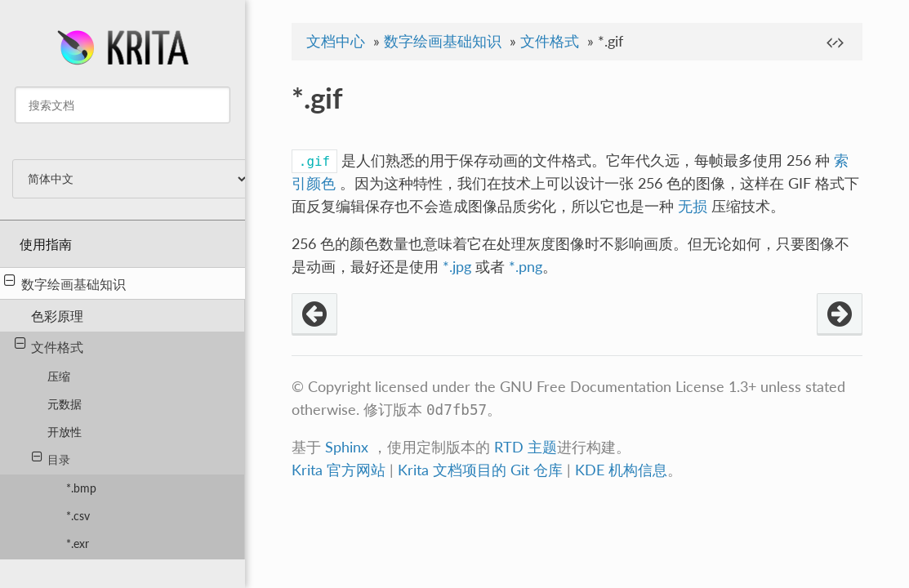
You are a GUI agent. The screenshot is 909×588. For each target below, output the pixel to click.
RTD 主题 (526, 447)
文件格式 (49, 345)
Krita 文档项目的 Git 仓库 (482, 470)
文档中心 (336, 41)
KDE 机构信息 (621, 470)
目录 (51, 459)
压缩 (59, 376)
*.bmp (81, 488)
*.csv (78, 516)
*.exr (78, 543)
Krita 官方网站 (339, 470)
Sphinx (347, 447)
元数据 (65, 404)
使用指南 (46, 244)
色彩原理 (57, 316)
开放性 (65, 432)
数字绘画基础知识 (65, 283)
